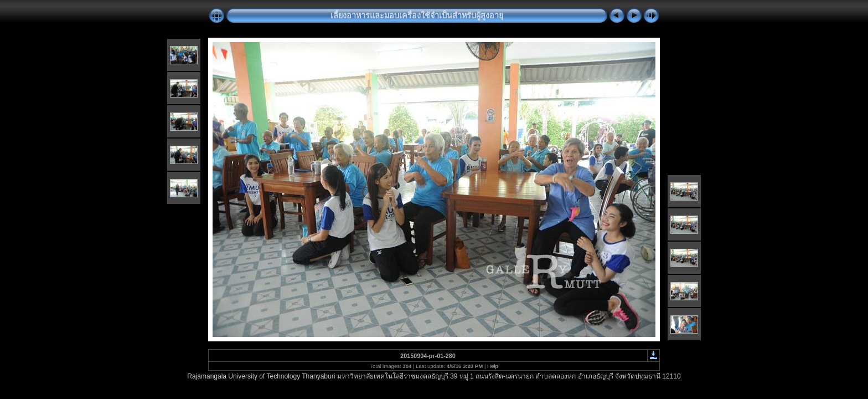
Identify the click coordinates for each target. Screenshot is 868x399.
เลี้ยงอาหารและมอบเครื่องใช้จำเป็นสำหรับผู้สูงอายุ (417, 16)
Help (493, 366)
